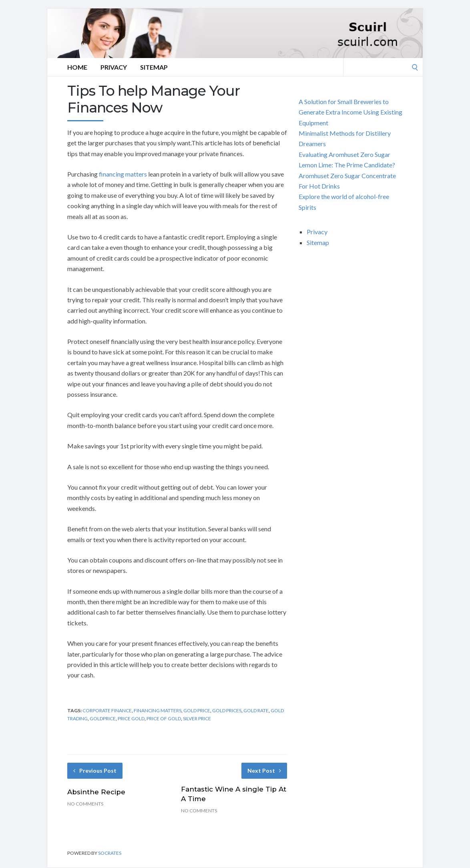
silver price (197, 718)
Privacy (114, 67)
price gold (131, 718)
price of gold (164, 718)
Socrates (110, 853)
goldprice (103, 718)
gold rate (256, 710)
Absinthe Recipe (96, 792)
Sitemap (154, 67)
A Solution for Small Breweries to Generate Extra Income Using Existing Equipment (350, 112)
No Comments (85, 804)
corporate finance (107, 710)
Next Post (264, 771)
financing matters (123, 174)
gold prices (227, 710)
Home (77, 67)
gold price (197, 710)
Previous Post (95, 771)
